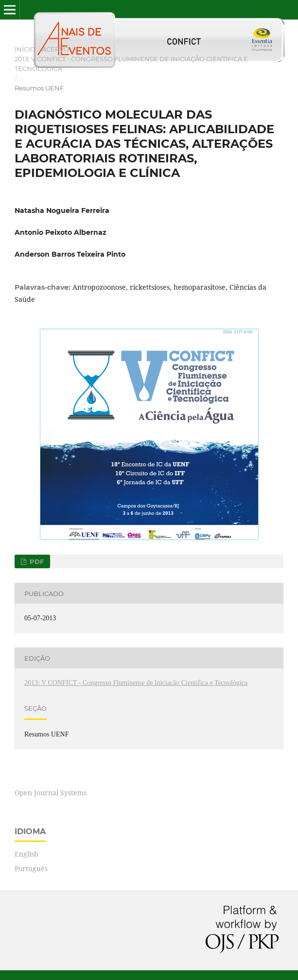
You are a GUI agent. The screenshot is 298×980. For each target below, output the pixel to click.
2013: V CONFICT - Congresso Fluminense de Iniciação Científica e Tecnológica (131, 64)
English (26, 854)
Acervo (55, 49)
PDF (36, 561)
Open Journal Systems (51, 793)
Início (25, 49)
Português (31, 868)
